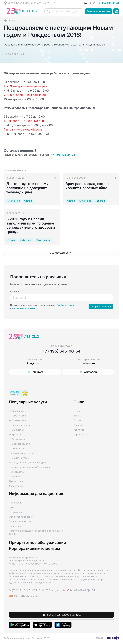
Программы (16, 512)
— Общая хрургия (19, 458)
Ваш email (17, 291)
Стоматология (17, 448)
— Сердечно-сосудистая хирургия (28, 462)
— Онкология (16, 430)
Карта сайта (80, 434)
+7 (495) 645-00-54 (108, 3)
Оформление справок (21, 517)
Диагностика (16, 481)
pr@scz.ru (88, 363)
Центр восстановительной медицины (30, 467)
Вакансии (79, 425)
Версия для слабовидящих (64, 615)
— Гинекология (17, 420)
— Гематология (17, 416)
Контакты (79, 430)
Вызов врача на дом (20, 521)
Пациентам (15, 526)
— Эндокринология (20, 444)
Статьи (77, 420)
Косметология (17, 472)
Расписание (16, 503)
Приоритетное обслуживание (37, 542)
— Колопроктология (20, 425)
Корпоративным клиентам (34, 548)
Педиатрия (15, 477)
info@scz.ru (35, 363)
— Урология (16, 434)
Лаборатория (16, 486)
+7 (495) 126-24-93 (63, 155)
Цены (12, 507)
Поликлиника (16, 411)
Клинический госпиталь (22, 453)
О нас (77, 411)
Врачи (77, 416)
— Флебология (17, 439)
